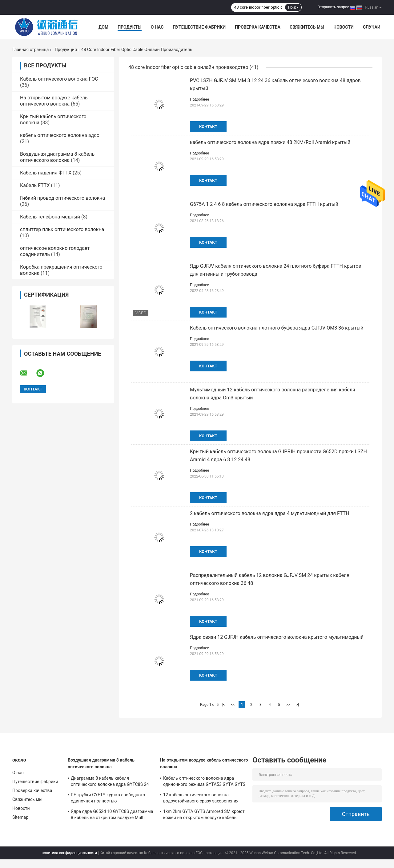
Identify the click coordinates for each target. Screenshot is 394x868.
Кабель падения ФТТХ (46, 173)
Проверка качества (258, 27)
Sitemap (20, 817)
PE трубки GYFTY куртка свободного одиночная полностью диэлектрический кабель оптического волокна (110, 799)
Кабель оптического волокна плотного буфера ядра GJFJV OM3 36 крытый (277, 328)
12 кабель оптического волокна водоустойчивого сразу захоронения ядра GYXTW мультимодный (201, 799)
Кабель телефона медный (50, 217)
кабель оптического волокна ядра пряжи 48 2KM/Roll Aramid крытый (270, 142)
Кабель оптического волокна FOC (59, 79)
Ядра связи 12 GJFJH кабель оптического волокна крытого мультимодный (277, 637)
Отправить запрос (333, 7)
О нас (157, 27)
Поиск (293, 7)
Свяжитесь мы (307, 27)
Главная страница (30, 50)
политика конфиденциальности (69, 853)
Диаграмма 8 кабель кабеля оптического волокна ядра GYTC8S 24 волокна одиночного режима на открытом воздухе (110, 782)
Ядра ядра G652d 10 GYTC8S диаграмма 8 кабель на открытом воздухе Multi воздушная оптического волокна (112, 815)
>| (298, 705)
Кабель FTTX (35, 185)
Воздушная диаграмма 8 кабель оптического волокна (57, 157)
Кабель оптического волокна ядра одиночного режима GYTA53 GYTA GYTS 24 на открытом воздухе (204, 782)
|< (224, 705)
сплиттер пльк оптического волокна (62, 229)
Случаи (372, 27)
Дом (103, 27)
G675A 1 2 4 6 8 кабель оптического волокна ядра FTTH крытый (264, 204)
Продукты (130, 27)
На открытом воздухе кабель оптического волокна (54, 101)
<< (233, 705)
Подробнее (199, 99)
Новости (344, 27)
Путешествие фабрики (199, 27)
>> (288, 705)
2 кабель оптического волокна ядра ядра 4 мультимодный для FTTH (270, 513)
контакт (208, 127)
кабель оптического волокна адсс (60, 135)
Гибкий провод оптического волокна (62, 198)
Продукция (66, 50)
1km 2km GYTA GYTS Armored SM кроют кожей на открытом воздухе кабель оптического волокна (204, 815)
